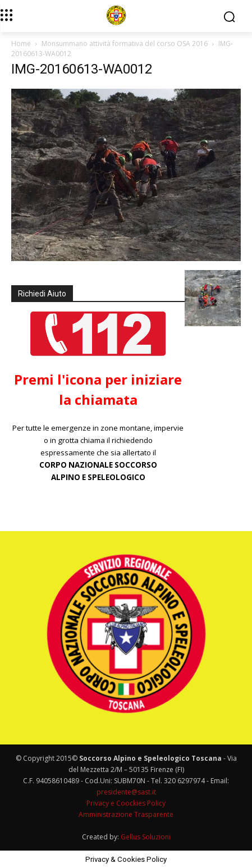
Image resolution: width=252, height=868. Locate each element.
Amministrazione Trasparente (126, 814)
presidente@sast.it (126, 792)
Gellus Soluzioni (146, 837)
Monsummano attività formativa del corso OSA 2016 (125, 44)
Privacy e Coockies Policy (126, 803)
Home (21, 44)
